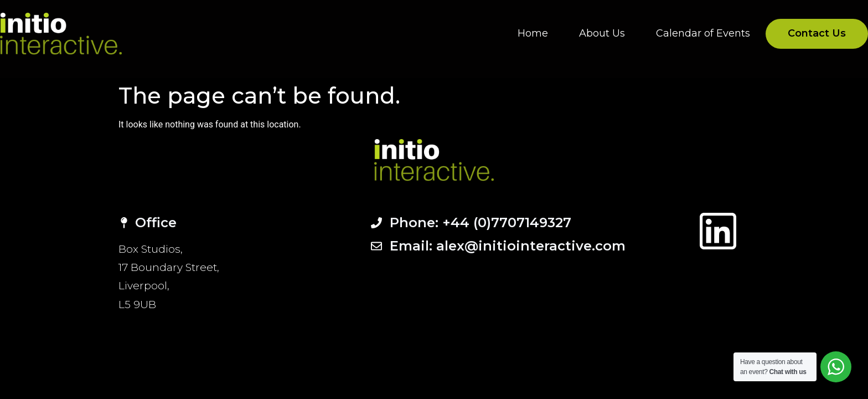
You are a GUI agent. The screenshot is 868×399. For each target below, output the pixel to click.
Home (533, 33)
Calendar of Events (703, 33)
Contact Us (817, 33)
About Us (602, 33)
